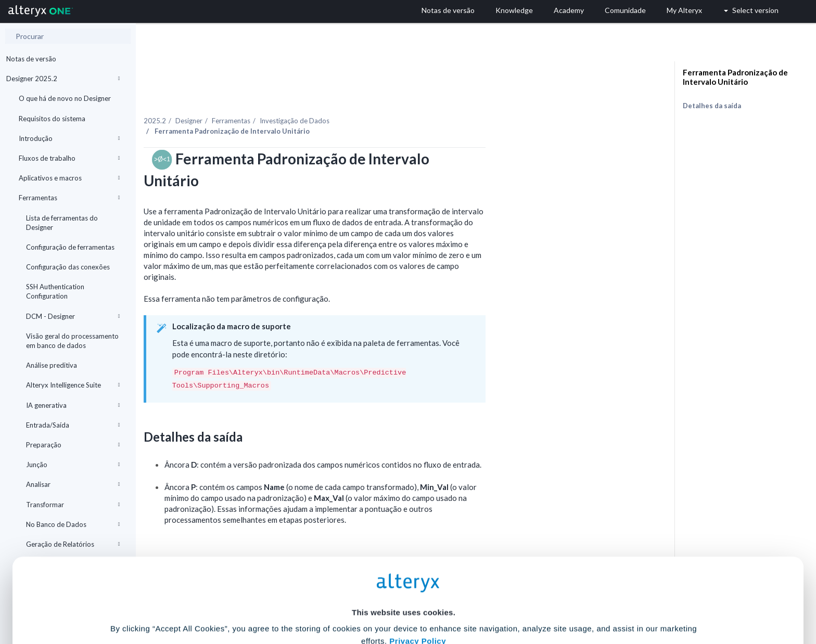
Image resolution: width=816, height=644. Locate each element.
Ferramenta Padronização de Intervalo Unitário (735, 77)
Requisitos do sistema (52, 119)
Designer (295, 98)
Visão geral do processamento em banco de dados (72, 341)
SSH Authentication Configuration (55, 291)
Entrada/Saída (73, 425)
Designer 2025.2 (63, 79)
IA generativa (73, 405)
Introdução (69, 138)
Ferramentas (69, 198)
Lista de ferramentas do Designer (62, 223)
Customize (488, 598)
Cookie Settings (404, 567)
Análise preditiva (52, 365)
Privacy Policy (418, 539)
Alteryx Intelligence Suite (73, 385)
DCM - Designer (73, 316)
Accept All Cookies (329, 598)
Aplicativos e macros (69, 178)
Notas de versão (31, 59)
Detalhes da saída (712, 106)
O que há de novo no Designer (65, 98)
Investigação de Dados (400, 98)
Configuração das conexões (68, 267)
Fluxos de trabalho (69, 158)
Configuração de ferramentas (70, 247)
